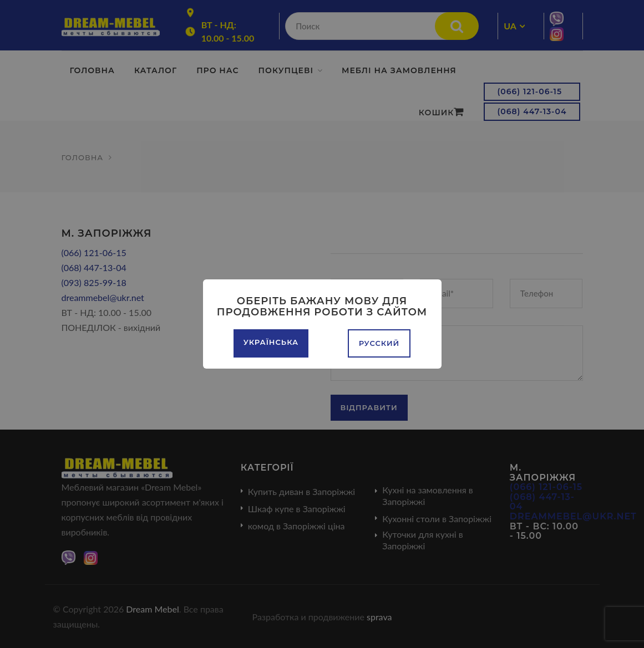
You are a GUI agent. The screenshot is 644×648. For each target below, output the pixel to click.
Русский (379, 343)
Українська (271, 342)
